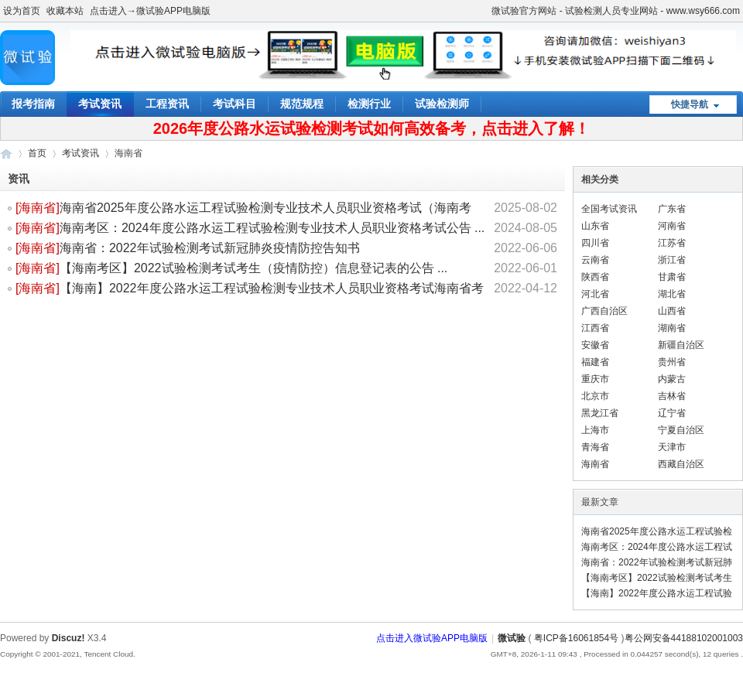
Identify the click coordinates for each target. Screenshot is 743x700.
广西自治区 (604, 311)
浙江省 (672, 260)
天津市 (672, 447)
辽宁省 (672, 413)
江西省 (595, 328)
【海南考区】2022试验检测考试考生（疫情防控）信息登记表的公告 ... (253, 268)
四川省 (595, 243)
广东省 (672, 209)
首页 (37, 153)
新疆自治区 (681, 345)
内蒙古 (672, 379)
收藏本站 (65, 11)
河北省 (595, 294)
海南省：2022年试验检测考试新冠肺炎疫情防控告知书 (210, 248)
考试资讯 (100, 104)
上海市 (595, 430)
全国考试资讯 (609, 209)
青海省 (595, 447)
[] (38, 208)
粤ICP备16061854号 (576, 638)
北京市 (595, 396)
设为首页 (22, 11)
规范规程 (302, 104)
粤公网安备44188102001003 (684, 638)
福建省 (595, 362)
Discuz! (68, 638)
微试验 (6, 154)
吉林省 (672, 396)
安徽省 (595, 345)
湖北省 (672, 294)
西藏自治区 (681, 464)
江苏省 (672, 243)
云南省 (595, 260)
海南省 (37, 208)
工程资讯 (167, 104)
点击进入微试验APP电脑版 (432, 638)
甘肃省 (672, 277)
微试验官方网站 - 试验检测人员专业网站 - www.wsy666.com (616, 11)
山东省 (595, 226)
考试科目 (235, 104)
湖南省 (672, 328)
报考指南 (33, 104)
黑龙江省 (600, 413)
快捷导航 (690, 104)
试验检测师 (442, 104)
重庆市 (595, 379)
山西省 (672, 311)
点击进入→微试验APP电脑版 (150, 11)
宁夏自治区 (681, 430)
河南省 (672, 226)
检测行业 (369, 104)
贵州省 (672, 362)
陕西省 (595, 277)
